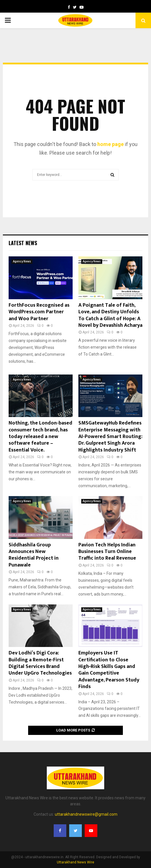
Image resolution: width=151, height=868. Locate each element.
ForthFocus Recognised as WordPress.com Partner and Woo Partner (39, 312)
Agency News (22, 261)
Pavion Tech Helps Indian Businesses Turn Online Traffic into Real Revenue (107, 552)
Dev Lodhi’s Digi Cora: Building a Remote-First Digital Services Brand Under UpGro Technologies (40, 663)
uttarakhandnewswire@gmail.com (86, 814)
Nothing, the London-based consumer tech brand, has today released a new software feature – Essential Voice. (40, 437)
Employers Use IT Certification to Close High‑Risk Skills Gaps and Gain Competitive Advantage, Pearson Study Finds (109, 670)
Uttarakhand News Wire (75, 862)
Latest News (23, 243)
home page (111, 144)
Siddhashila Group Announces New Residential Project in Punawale (34, 555)
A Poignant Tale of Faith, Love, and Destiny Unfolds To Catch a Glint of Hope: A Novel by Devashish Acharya (110, 315)
